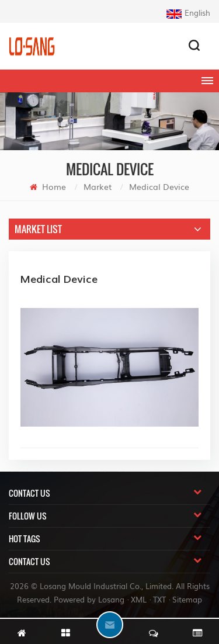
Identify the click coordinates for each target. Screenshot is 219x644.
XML (139, 599)
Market (98, 186)
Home (48, 186)
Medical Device (159, 186)
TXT (159, 599)
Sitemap (187, 599)
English (188, 13)
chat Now (110, 625)
